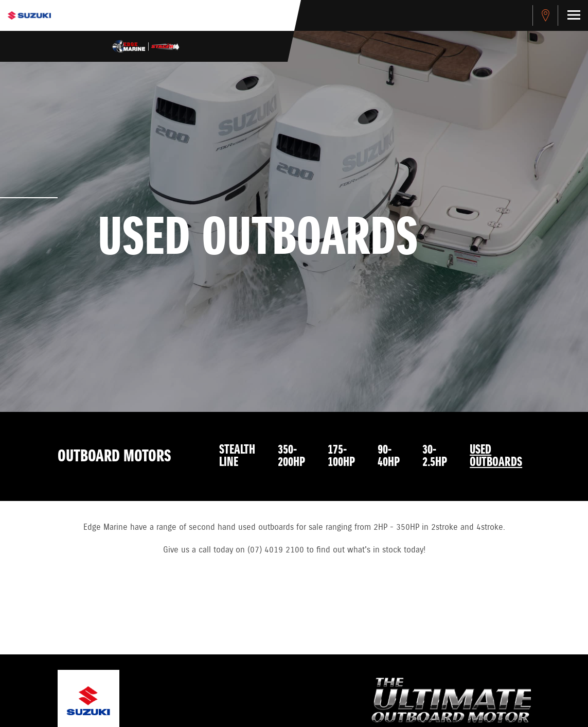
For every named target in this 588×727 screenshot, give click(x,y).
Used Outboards (496, 456)
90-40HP (389, 456)
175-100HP (341, 456)
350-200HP (291, 456)
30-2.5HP (435, 456)
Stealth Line (237, 456)
